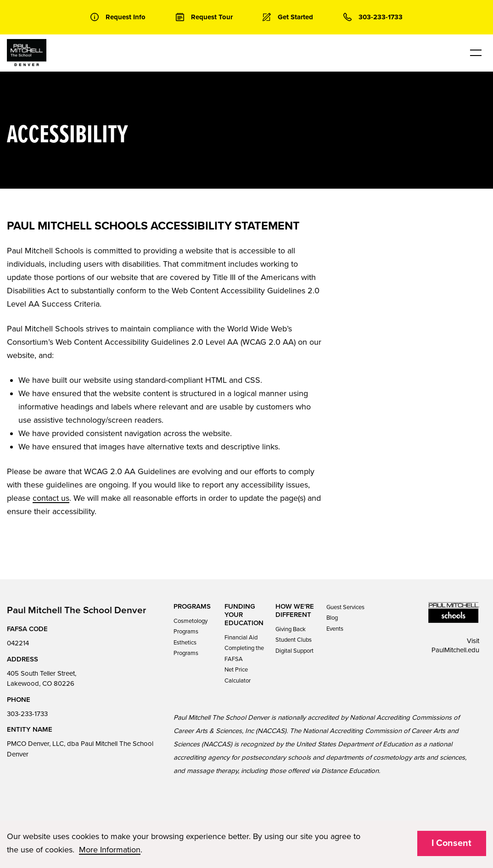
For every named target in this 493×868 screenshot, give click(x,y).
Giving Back (291, 629)
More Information (110, 850)
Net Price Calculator (238, 675)
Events (335, 629)
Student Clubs (294, 640)
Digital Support (294, 651)
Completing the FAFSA (244, 653)
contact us (51, 498)
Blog (332, 618)
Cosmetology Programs (190, 626)
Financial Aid (241, 638)
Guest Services (345, 607)
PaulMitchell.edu (455, 650)
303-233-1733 (27, 714)
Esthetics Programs (186, 648)
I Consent (451, 843)
